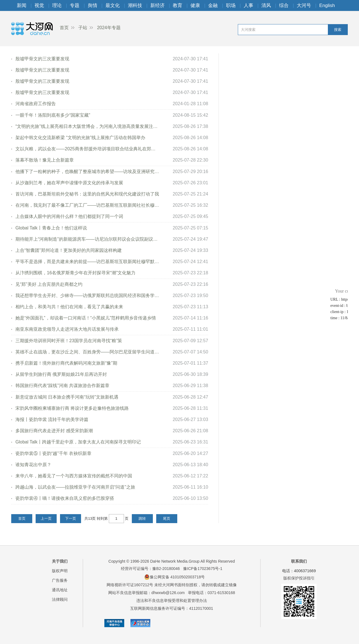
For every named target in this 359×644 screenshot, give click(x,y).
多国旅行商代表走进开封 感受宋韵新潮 (54, 431)
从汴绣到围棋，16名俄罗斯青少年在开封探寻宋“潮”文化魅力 (75, 273)
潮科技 (135, 5)
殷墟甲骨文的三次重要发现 (42, 59)
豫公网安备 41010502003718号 (175, 577)
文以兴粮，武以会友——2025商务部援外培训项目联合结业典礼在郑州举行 (88, 149)
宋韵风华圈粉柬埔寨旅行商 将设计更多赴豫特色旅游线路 (72, 408)
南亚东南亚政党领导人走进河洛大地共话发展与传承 (67, 329)
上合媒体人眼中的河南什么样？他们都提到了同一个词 (69, 216)
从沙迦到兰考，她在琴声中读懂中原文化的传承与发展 (69, 183)
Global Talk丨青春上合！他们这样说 (51, 228)
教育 (178, 5)
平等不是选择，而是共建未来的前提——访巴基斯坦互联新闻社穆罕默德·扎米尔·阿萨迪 (88, 262)
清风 (266, 5)
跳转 (142, 518)
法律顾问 (60, 599)
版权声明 (60, 571)
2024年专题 (109, 28)
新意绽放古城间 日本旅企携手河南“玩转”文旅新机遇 (67, 397)
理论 (57, 5)
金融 (213, 5)
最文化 (113, 5)
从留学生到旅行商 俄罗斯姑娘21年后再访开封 (61, 374)
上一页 (46, 518)
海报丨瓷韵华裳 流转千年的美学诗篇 (52, 419)
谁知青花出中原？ (33, 465)
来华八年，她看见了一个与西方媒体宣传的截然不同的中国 (74, 476)
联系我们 (299, 561)
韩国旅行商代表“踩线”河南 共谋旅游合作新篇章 (62, 386)
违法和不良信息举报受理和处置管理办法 (172, 601)
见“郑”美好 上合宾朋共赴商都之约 (49, 284)
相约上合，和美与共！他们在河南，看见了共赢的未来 (69, 307)
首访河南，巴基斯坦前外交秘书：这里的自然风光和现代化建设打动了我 (87, 194)
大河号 (304, 5)
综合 (284, 5)
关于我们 (60, 561)
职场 (231, 5)
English (327, 5)
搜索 (338, 30)
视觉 (39, 5)
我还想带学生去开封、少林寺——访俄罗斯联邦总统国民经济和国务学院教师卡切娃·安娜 (88, 295)
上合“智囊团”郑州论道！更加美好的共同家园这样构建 (69, 250)
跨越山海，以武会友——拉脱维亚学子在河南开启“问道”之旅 (75, 487)
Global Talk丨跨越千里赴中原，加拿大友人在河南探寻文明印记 (78, 442)
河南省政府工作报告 (36, 104)
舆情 (93, 5)
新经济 (157, 5)
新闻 (22, 5)
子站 (83, 28)
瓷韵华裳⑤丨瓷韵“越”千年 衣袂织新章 (53, 453)
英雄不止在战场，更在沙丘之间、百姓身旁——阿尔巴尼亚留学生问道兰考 (88, 352)
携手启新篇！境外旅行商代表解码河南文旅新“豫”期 (66, 363)
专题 (75, 5)
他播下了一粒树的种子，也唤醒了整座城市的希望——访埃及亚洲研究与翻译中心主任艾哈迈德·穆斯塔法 (88, 172)
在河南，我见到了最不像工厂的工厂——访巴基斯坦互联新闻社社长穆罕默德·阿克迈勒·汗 (88, 205)
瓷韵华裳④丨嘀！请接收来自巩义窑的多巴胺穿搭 (65, 498)
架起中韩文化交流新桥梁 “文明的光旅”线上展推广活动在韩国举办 (80, 138)
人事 (248, 5)
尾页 (167, 518)
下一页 (71, 518)
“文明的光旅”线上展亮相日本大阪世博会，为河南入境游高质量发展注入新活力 (88, 126)
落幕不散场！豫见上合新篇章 (45, 160)
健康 (195, 5)
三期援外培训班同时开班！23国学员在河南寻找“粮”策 (69, 341)
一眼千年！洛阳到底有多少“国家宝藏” (53, 115)
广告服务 (60, 580)
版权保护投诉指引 (299, 578)
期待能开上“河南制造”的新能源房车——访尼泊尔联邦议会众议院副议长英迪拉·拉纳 (88, 239)
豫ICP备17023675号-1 (203, 569)
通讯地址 (60, 590)
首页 (64, 28)
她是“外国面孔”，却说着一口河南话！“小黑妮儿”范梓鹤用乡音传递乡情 (86, 318)
